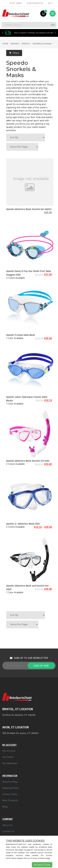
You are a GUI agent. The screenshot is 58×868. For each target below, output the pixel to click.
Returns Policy (10, 782)
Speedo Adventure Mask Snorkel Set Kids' (28, 461)
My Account (9, 751)
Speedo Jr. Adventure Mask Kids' (23, 524)
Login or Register (35, 3)
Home (5, 44)
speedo (26, 44)
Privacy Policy (10, 794)
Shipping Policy (11, 788)
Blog (5, 807)
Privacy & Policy (38, 858)
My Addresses (10, 763)
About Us (7, 825)
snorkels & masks (42, 44)
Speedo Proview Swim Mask (21, 335)
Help (51, 3)
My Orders (8, 757)
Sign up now (41, 666)
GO (53, 25)
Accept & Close (42, 865)
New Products (10, 800)
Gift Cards (16, 3)
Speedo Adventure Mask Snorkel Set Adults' (29, 209)
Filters (14, 53)
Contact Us (8, 831)
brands (15, 44)
